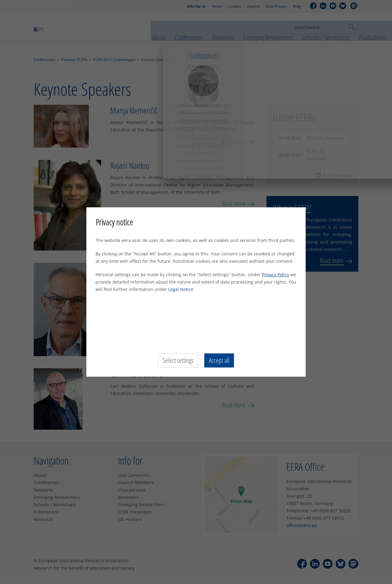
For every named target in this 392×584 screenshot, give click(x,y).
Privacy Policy (275, 275)
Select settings (178, 360)
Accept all (219, 360)
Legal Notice (181, 289)
